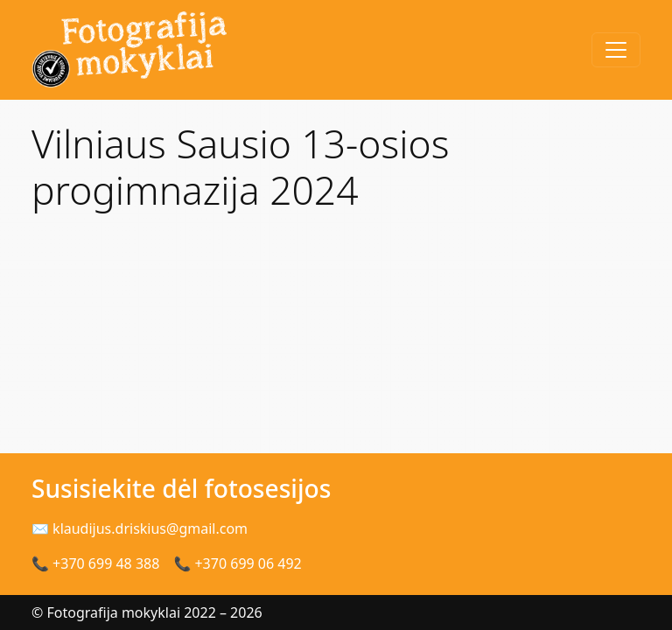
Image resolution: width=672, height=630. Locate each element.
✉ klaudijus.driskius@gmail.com (140, 528)
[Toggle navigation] (616, 50)
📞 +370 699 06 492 (237, 563)
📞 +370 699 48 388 (95, 563)
